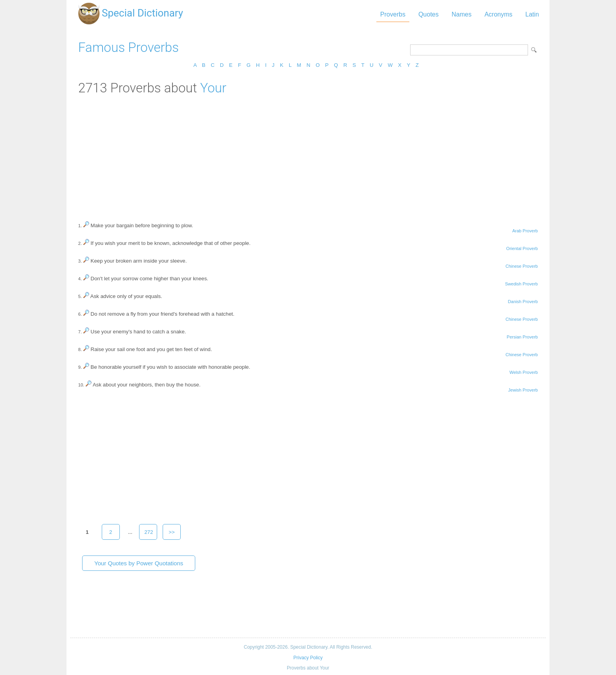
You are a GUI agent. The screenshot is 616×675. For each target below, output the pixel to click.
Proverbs (393, 14)
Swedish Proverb (521, 284)
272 (148, 532)
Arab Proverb (525, 231)
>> (172, 532)
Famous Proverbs (128, 47)
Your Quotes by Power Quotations (139, 563)
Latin (532, 14)
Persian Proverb (522, 337)
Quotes (429, 14)
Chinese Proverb (522, 266)
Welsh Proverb (524, 372)
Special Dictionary (142, 13)
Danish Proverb (523, 302)
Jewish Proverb (523, 390)
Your (213, 88)
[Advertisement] (308, 154)
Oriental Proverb (522, 248)
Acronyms (498, 14)
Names (461, 14)
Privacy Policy (308, 658)
